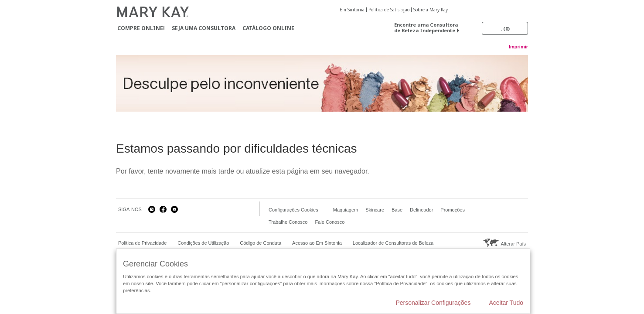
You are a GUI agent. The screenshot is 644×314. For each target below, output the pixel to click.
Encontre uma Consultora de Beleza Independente (426, 27)
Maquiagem (346, 210)
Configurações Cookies (293, 210)
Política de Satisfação (389, 10)
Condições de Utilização (203, 243)
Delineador (421, 210)
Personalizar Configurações (433, 303)
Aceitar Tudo (506, 303)
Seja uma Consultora (204, 28)
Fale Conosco (330, 222)
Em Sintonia (352, 10)
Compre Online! (141, 28)
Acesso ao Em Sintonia (317, 243)
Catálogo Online (268, 28)
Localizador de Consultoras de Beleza (393, 243)
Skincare (375, 210)
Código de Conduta (261, 243)
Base (397, 210)
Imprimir (518, 47)
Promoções (453, 210)
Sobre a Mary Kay (431, 10)
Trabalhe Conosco (288, 222)
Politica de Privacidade (142, 243)
